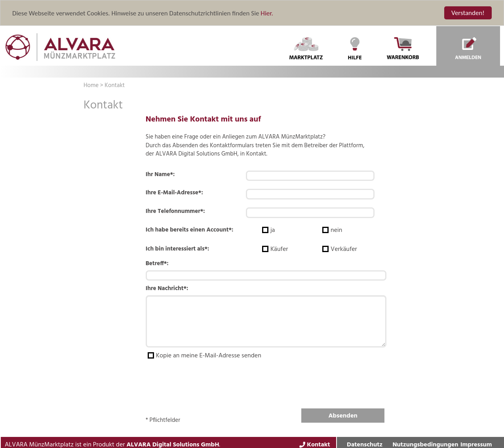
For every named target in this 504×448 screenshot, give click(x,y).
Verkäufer (344, 249)
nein (337, 231)
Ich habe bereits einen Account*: (190, 230)
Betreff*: (157, 264)
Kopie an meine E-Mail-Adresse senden (210, 356)
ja (273, 231)
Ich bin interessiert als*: (178, 249)
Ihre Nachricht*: (167, 289)
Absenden (343, 416)
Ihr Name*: (160, 175)
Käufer (279, 249)
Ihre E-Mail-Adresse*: (174, 193)
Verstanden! (468, 13)
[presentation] (206, 382)
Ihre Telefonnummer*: (175, 212)
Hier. (267, 13)
